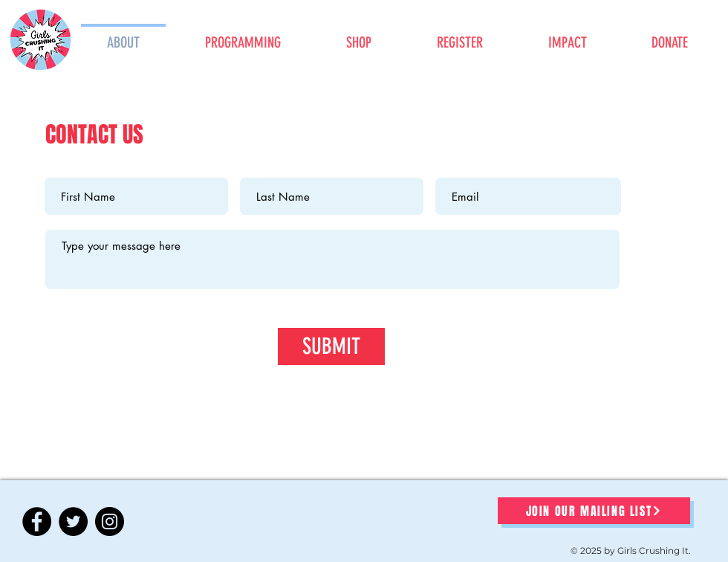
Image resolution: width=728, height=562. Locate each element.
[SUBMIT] (331, 346)
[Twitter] (73, 521)
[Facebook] (37, 521)
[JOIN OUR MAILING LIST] (594, 511)
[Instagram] (110, 521)
